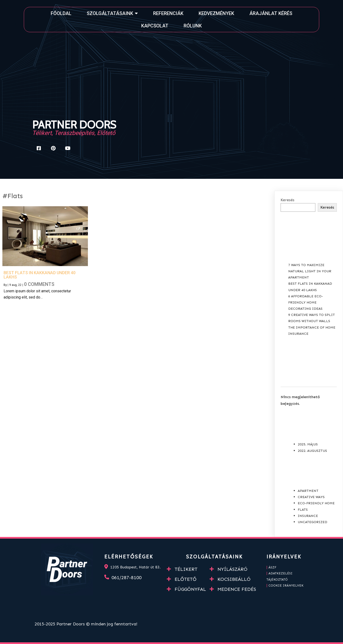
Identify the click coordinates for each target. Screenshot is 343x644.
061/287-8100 (126, 577)
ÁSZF (272, 567)
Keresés (288, 200)
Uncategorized (313, 522)
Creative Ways (311, 497)
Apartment (308, 491)
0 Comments (39, 284)
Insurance (308, 516)
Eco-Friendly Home (316, 503)
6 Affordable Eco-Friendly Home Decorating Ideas (306, 302)
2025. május (308, 444)
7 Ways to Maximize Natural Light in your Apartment (310, 271)
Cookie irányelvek (286, 585)
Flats (303, 510)
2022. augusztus (312, 451)
